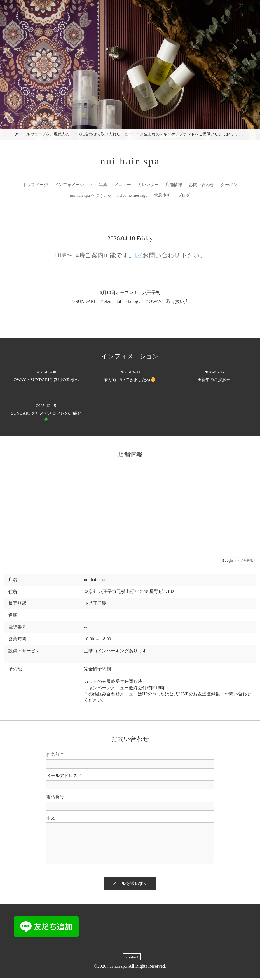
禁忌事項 (176, 197)
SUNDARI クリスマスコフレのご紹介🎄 (46, 414)
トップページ (43, 186)
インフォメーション (83, 186)
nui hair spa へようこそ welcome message (120, 197)
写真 (114, 186)
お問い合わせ (217, 186)
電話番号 (55, 799)
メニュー (135, 186)
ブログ (199, 197)
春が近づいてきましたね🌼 (130, 377)
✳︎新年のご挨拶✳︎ (214, 377)
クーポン (64, 197)
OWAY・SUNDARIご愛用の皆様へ (46, 377)
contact (132, 959)
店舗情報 (188, 186)
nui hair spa (130, 162)
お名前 (55, 756)
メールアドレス (64, 778)
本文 (51, 820)
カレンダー (161, 186)
